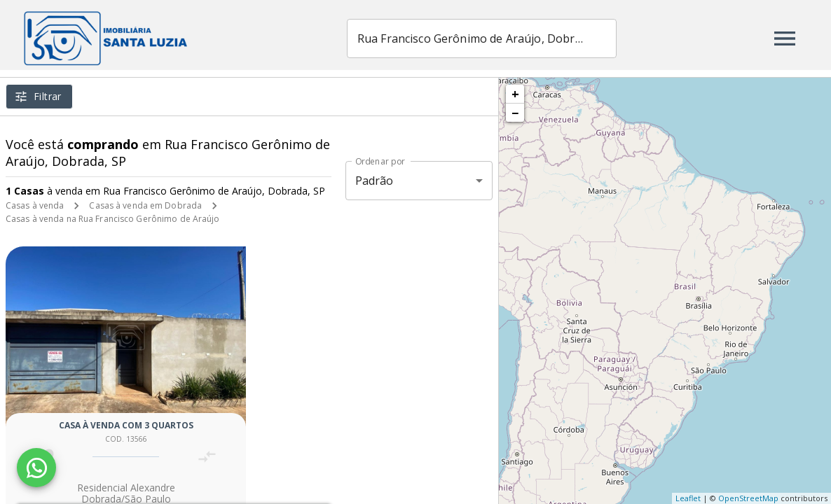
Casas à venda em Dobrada (145, 205)
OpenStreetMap (748, 498)
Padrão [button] (375, 181)
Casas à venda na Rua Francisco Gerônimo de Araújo (113, 219)
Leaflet (688, 498)
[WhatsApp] (36, 468)
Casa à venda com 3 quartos (126, 425)
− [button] (515, 113)
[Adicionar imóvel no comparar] (207, 457)
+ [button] (515, 94)
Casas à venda (35, 205)
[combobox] (506, 38)
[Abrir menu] (785, 38)
